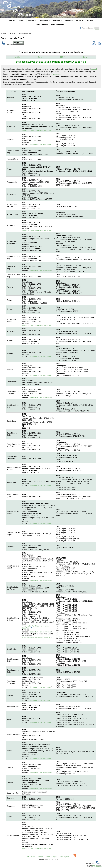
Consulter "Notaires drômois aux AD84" (37, 130)
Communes (44, 21)
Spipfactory (98, 867)
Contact (40, 857)
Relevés (32, 21)
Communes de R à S (24, 33)
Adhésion (69, 21)
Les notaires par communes (41, 145)
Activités (58, 21)
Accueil (12, 21)
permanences (55, 74)
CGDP (21, 21)
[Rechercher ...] (87, 28)
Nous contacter (42, 24)
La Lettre (90, 21)
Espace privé (64, 857)
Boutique (79, 21)
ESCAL (95, 865)
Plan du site (31, 857)
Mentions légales (51, 857)
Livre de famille (58, 24)
